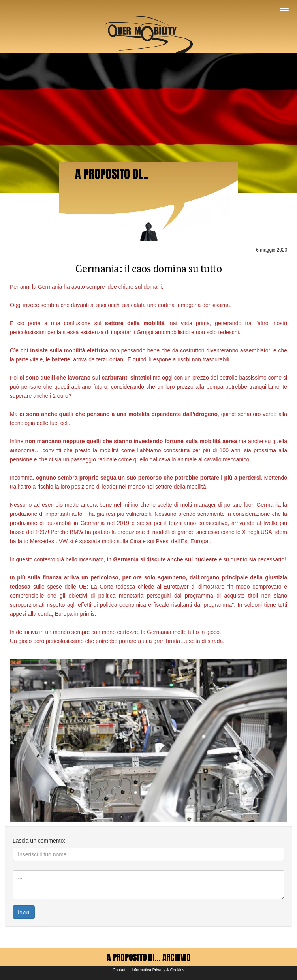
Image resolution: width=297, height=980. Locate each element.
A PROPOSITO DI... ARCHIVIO (148, 957)
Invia (24, 912)
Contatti (119, 970)
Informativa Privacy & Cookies (158, 970)
